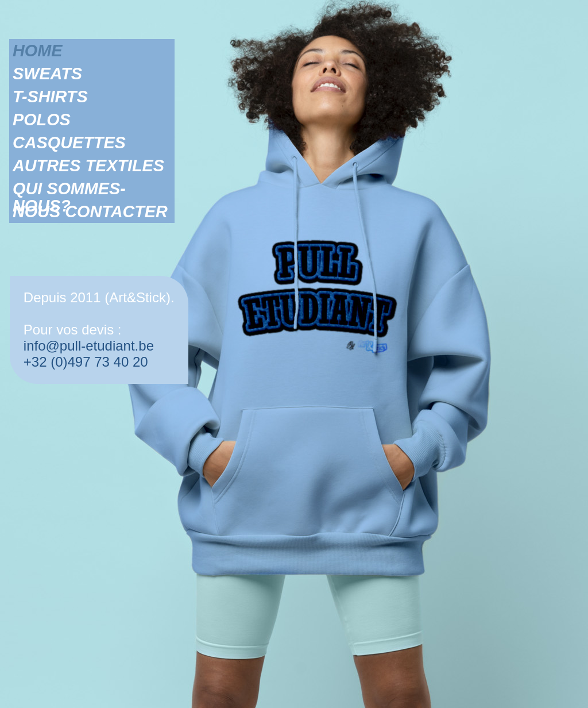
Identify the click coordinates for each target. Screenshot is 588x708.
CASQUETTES (69, 143)
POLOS (42, 120)
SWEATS (47, 74)
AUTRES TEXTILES (88, 166)
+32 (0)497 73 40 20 (86, 362)
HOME (37, 51)
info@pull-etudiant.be (89, 346)
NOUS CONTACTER (90, 211)
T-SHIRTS (50, 97)
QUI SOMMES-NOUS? (69, 188)
